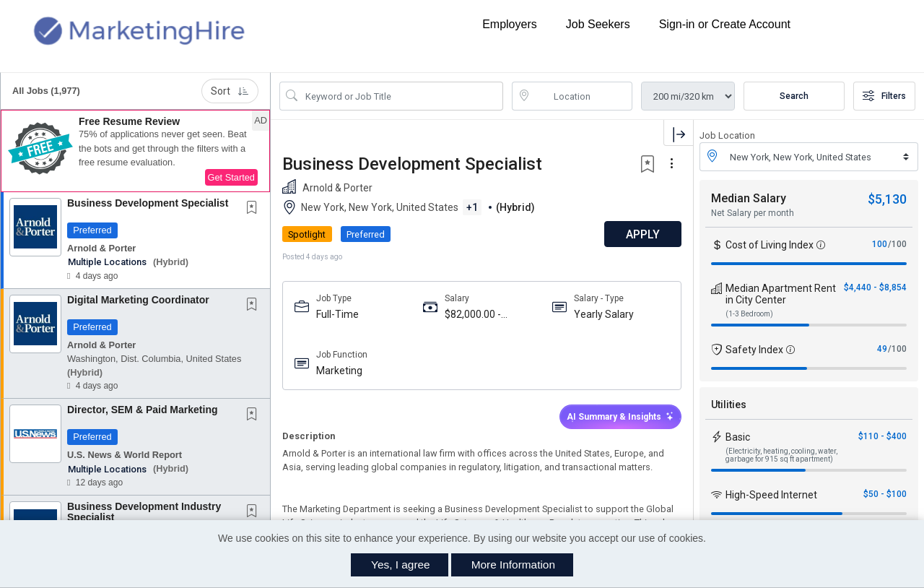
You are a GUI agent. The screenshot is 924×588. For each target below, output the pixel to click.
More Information (513, 565)
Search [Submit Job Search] (794, 96)
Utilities (729, 405)
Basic (738, 437)
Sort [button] (230, 91)
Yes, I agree (401, 565)
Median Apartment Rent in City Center (781, 294)
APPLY (643, 234)
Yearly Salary (604, 314)
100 (880, 244)
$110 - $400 (882, 436)
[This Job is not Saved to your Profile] (255, 209)
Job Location (727, 135)
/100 (897, 244)
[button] (135, 151)
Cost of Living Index (770, 245)
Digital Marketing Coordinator (138, 300)
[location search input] (583, 96)
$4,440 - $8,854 (875, 287)
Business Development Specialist (148, 203)
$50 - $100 (885, 494)
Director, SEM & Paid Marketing (143, 410)
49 (882, 349)
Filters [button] (884, 96)
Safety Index (754, 350)
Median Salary (749, 198)
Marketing (339, 371)
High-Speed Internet (771, 495)
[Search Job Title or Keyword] (401, 96)
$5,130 (887, 199)
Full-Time (337, 314)
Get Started (231, 177)
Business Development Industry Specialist (144, 512)
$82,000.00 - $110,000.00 (473, 315)
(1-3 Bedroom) (749, 314)
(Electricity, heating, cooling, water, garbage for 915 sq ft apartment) (781, 455)
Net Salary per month (753, 213)
